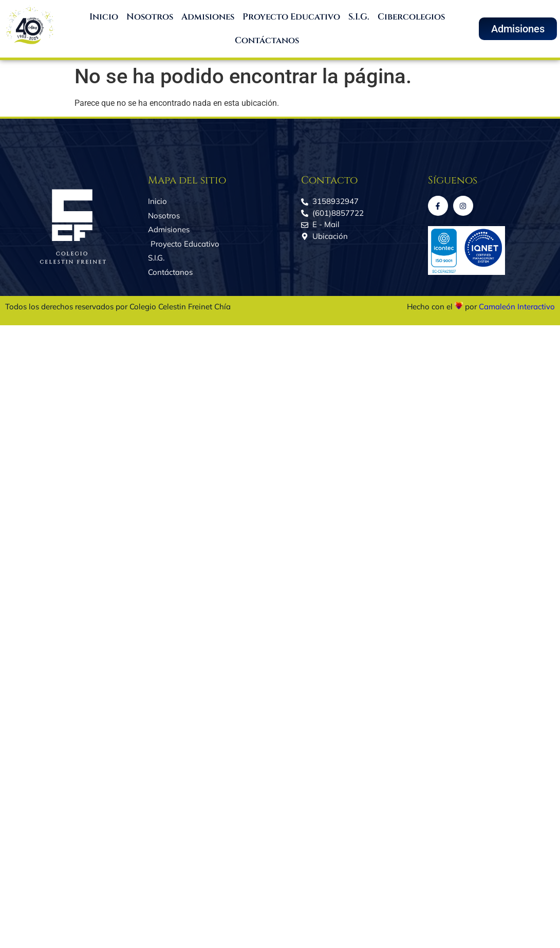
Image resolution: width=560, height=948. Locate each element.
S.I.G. (359, 17)
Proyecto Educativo (291, 17)
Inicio (104, 17)
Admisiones (208, 17)
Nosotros (150, 17)
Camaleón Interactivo (517, 306)
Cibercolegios (411, 17)
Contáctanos (267, 40)
